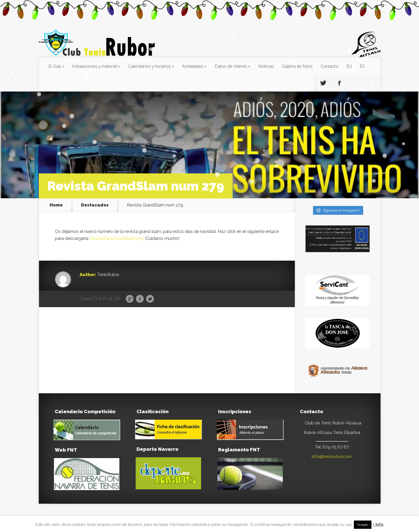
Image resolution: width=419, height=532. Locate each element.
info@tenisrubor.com (332, 457)
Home (56, 205)
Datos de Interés (231, 66)
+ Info (378, 525)
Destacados (95, 205)
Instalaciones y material (94, 66)
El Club (55, 66)
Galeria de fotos (297, 66)
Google (130, 299)
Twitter (150, 299)
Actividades (193, 66)
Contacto (330, 66)
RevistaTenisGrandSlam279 (117, 238)
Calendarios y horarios (149, 66)
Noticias (266, 66)
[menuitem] (349, 66)
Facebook (140, 299)
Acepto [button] (363, 525)
